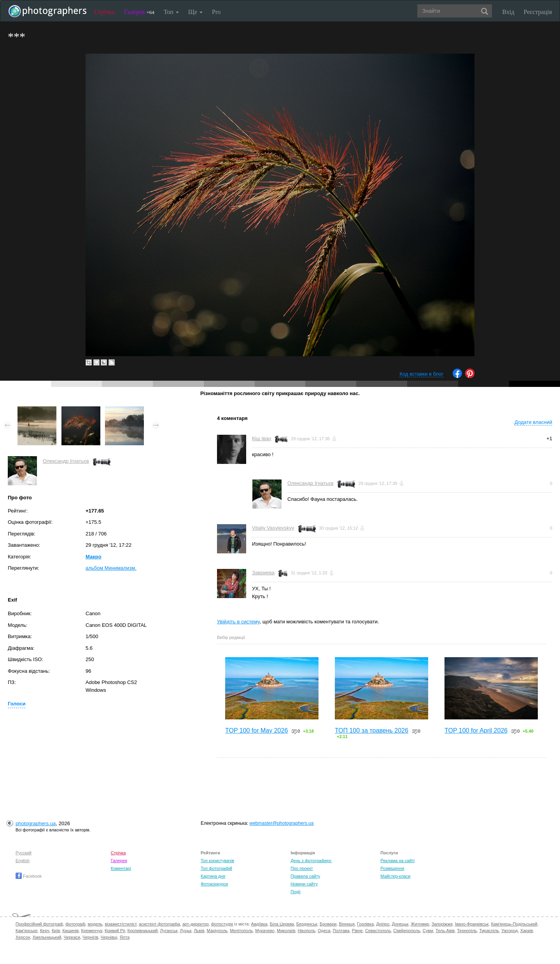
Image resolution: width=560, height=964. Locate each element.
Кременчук (92, 931)
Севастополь (378, 931)
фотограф (75, 924)
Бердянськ (307, 924)
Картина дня (213, 876)
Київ (56, 931)
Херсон (23, 937)
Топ (171, 12)
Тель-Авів (445, 931)
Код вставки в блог (421, 374)
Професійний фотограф (39, 924)
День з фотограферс (311, 861)
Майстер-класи (395, 876)
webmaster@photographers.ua (282, 823)
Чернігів (90, 937)
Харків (527, 931)
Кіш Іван (262, 438)
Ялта (125, 937)
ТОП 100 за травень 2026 (372, 730)
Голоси (17, 704)
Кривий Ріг (115, 931)
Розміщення (392, 868)
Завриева (263, 573)
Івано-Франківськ (472, 924)
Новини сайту (304, 884)
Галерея (139, 12)
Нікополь (306, 931)
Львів (199, 931)
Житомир (420, 924)
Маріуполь (217, 931)
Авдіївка (259, 924)
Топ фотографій (216, 868)
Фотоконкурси (214, 884)
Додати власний (533, 422)
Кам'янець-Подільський (514, 924)
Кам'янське (27, 931)
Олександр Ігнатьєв (66, 461)
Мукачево (265, 931)
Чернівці (109, 937)
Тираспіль (489, 931)
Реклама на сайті (397, 861)
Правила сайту (305, 876)
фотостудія (222, 924)
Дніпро (383, 924)
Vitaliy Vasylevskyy (273, 528)
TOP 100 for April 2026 (476, 730)
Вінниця (347, 924)
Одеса (324, 931)
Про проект (302, 868)
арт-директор (196, 924)
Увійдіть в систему (238, 622)
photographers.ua (36, 823)
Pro (216, 12)
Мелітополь (241, 931)
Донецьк (400, 924)
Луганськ (169, 931)
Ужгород (509, 931)
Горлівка (365, 924)
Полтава (341, 931)
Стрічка (104, 12)
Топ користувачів (217, 861)
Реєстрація (538, 12)
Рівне (357, 931)
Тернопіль (467, 931)
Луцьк (186, 931)
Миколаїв (286, 931)
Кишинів (70, 931)
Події (296, 892)
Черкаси (72, 937)
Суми (428, 931)
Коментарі (121, 868)
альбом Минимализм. (111, 568)
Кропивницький (143, 931)
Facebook (29, 876)
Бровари (328, 924)
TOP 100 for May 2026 (256, 730)
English (23, 861)
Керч (45, 931)
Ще (195, 12)
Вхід (508, 12)
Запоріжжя (442, 924)
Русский (24, 853)
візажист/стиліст (120, 924)
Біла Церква (282, 924)
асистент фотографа (159, 924)
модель (95, 924)
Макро (94, 557)
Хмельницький (47, 937)
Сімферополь (407, 931)
